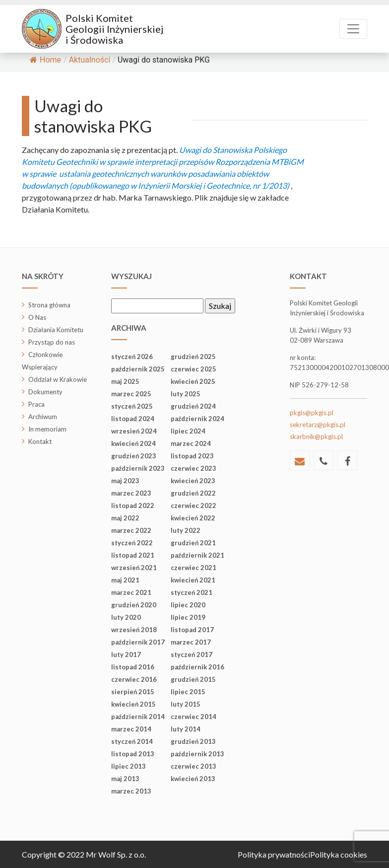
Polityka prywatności (274, 854)
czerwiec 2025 (194, 369)
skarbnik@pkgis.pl (316, 436)
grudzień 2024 (193, 406)
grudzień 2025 (193, 357)
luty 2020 (126, 617)
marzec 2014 (131, 729)
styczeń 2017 (192, 654)
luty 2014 (186, 729)
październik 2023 (138, 468)
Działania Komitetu (56, 330)
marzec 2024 (191, 443)
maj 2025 (125, 381)
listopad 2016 (133, 667)
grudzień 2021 (193, 543)
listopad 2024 (133, 419)
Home (45, 60)
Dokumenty (45, 392)
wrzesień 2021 (134, 568)
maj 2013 (125, 779)
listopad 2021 (133, 555)
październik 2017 (138, 642)
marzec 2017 (191, 642)
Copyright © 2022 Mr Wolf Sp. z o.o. (84, 854)
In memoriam (47, 429)
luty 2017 (126, 654)
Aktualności (90, 60)
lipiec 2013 (129, 766)
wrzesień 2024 (134, 431)
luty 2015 (186, 704)
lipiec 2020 (188, 605)
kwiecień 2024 (133, 443)
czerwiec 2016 (134, 679)
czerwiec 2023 (194, 468)
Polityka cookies (339, 854)
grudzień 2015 (193, 679)
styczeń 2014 (132, 741)
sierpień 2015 (133, 692)
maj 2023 (125, 481)
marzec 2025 (131, 394)
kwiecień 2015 (133, 704)
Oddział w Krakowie (58, 379)
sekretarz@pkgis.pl (318, 425)
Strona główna (49, 305)
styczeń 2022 (132, 543)
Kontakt (40, 441)
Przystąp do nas (52, 342)
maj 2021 (125, 580)
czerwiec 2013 (194, 766)
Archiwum (43, 417)
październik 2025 (138, 369)
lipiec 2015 (188, 692)
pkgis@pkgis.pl (312, 413)
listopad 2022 (133, 506)
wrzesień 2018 (134, 630)
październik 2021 (197, 555)
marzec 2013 (131, 791)
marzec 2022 (131, 530)
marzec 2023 (131, 493)
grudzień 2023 (134, 456)
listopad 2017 (192, 630)
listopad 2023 (192, 456)
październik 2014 (138, 717)
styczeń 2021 (192, 592)
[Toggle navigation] (353, 29)
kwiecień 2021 (193, 580)
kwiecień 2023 (193, 481)
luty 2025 (186, 394)
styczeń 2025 (132, 406)
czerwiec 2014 (194, 717)
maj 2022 (125, 518)
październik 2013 (197, 754)
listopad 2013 (133, 754)
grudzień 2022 (193, 493)
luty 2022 (186, 530)
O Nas (37, 317)
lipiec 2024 (188, 431)
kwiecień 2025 (193, 381)
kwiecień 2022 (193, 518)
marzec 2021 (131, 592)
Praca (36, 404)
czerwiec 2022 (194, 506)
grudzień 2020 (134, 605)
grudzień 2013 (193, 741)
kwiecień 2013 (193, 779)
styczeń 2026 (132, 357)
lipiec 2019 (188, 617)
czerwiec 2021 (194, 568)
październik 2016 (197, 667)
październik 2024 (197, 419)
